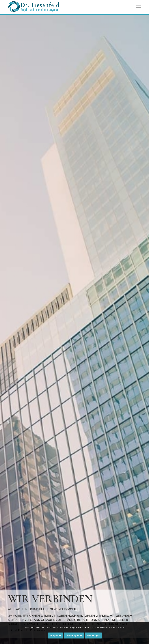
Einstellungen (93, 635)
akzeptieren (56, 635)
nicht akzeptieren (74, 635)
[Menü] (137, 7)
